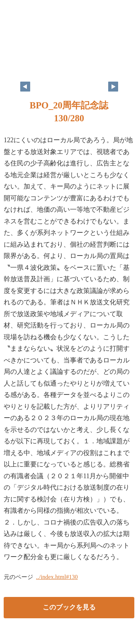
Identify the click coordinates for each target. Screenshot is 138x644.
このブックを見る (69, 607)
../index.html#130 (57, 577)
